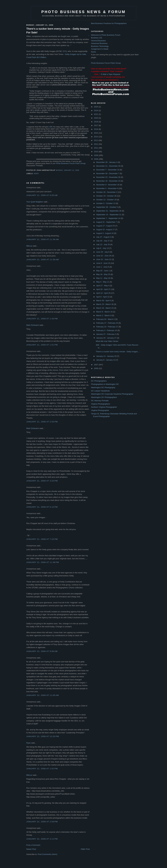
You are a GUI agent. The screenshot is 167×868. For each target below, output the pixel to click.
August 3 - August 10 (105, 233)
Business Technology (100, 46)
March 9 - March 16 (105, 312)
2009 (96, 155)
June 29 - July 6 (103, 252)
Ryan (28, 743)
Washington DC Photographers (104, 397)
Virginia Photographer (100, 410)
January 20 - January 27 (107, 338)
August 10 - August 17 (106, 230)
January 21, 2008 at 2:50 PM (42, 422)
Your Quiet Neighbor (35, 202)
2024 (96, 110)
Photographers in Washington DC (105, 384)
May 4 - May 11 (103, 282)
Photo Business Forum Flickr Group (71, 163)
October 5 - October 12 (106, 203)
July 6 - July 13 (103, 248)
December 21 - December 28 (109, 166)
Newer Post (31, 849)
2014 (96, 137)
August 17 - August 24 (106, 226)
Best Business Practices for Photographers (109, 23)
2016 (96, 129)
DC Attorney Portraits (100, 401)
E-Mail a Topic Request (111, 74)
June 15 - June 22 (104, 259)
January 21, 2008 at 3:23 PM (42, 481)
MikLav (29, 246)
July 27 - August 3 (104, 237)
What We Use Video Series (107, 341)
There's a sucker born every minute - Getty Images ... (118, 352)
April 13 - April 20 (104, 293)
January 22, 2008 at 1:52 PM (42, 769)
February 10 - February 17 (107, 327)
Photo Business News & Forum (83, 12)
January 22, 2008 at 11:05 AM (43, 695)
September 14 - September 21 (109, 215)
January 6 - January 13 (106, 360)
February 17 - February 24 (107, 323)
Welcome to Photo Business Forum (106, 35)
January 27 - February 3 (106, 334)
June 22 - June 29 (104, 256)
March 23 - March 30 (105, 304)
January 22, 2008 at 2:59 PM (42, 822)
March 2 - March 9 (104, 315)
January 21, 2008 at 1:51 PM (42, 345)
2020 (96, 118)
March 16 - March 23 (105, 308)
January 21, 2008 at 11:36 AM (43, 239)
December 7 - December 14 (108, 170)
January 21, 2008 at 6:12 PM (42, 507)
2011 (96, 148)
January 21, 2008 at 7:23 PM (42, 539)
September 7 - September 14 (109, 218)
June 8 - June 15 (103, 263)
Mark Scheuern (33, 325)
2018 (96, 122)
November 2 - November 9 (108, 188)
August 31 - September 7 (107, 222)
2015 (96, 133)
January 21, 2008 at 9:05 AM (42, 195)
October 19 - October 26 (107, 196)
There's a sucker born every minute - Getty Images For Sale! (58, 31)
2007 (96, 365)
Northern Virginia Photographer (104, 407)
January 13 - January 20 (107, 356)
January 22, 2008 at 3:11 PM (42, 839)
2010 (96, 152)
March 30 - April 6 (104, 301)
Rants (93, 52)
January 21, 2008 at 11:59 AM (43, 260)
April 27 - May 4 (103, 286)
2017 (96, 125)
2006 (96, 368)
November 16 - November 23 (109, 181)
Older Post (85, 849)
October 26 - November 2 (107, 192)
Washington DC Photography (103, 387)
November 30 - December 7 (108, 173)
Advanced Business (99, 43)
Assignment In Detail (100, 49)
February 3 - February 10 (107, 330)
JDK (51, 127)
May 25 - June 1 (103, 271)
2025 (96, 107)
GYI (64, 51)
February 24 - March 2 (106, 319)
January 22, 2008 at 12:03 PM (43, 736)
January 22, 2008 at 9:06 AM (42, 651)
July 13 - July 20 (103, 244)
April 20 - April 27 (104, 289)
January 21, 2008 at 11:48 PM (43, 562)
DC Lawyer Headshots (100, 391)
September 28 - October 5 (107, 207)
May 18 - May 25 (103, 274)
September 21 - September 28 (109, 211)
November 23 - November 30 (109, 177)
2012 (96, 144)
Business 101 (97, 38)
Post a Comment (33, 845)
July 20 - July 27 (103, 241)
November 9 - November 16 (108, 185)
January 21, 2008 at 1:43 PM (42, 319)
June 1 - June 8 (103, 267)
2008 (96, 159)
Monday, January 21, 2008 (67, 170)
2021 (96, 114)
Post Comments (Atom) (48, 854)
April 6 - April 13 (103, 297)
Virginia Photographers (101, 404)
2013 (96, 140)
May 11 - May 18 (103, 278)
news (36, 174)
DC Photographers (99, 381)
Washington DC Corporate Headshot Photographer (112, 394)
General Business (98, 41)
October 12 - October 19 (107, 200)
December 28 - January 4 (107, 162)
